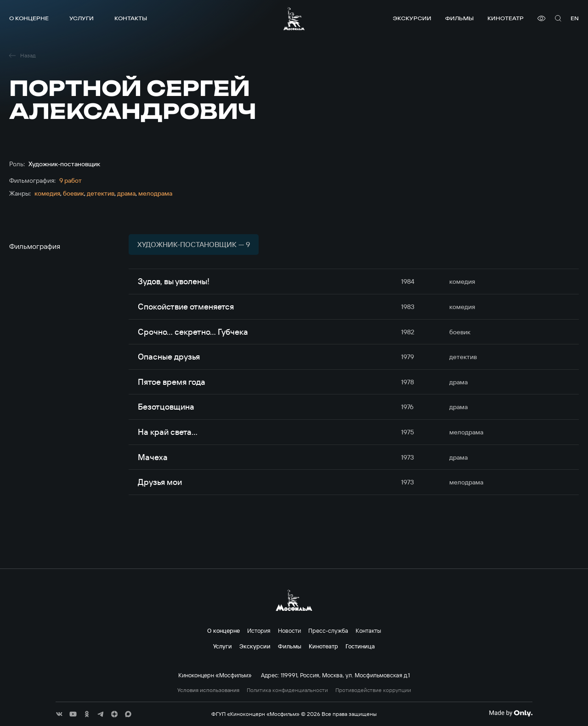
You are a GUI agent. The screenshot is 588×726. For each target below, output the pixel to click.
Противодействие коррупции (373, 690)
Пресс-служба (328, 630)
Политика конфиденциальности (287, 690)
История (259, 630)
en (575, 18)
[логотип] (294, 19)
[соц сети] (59, 714)
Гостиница (360, 646)
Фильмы (459, 18)
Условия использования (208, 690)
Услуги (82, 18)
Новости (289, 630)
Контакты (131, 18)
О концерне (29, 18)
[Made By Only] (511, 713)
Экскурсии (412, 18)
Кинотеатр (506, 18)
